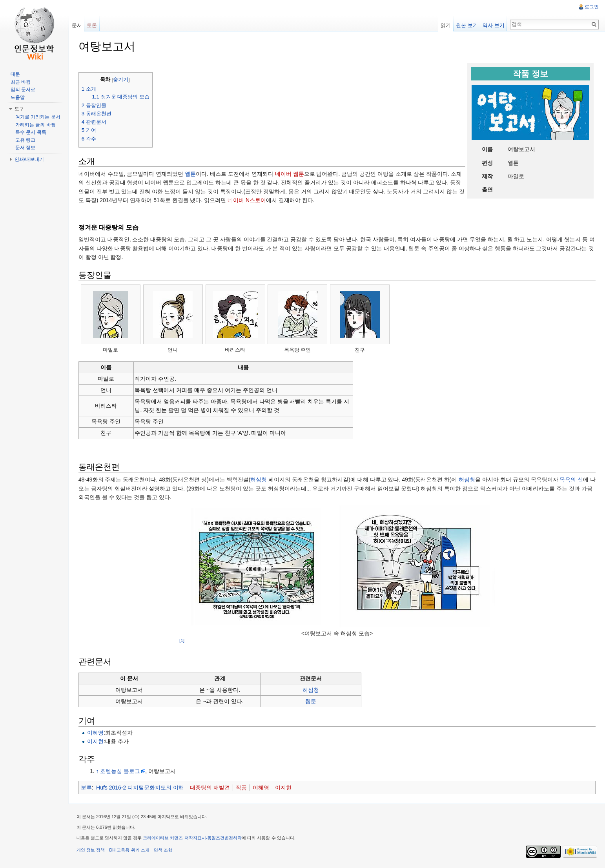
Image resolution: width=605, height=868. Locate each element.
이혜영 (96, 733)
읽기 (446, 25)
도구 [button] (19, 109)
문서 (77, 25)
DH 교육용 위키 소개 (129, 850)
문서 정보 (25, 148)
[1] (182, 640)
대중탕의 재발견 (210, 788)
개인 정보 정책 (91, 850)
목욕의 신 (572, 480)
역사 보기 (494, 25)
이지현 (96, 742)
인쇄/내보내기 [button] (29, 159)
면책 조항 (163, 850)
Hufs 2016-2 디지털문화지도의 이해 (140, 788)
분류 (87, 788)
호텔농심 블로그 (121, 771)
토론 (92, 25)
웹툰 (191, 174)
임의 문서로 (23, 89)
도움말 (18, 97)
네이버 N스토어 (247, 200)
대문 (15, 74)
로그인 (592, 7)
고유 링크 (25, 140)
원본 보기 (467, 25)
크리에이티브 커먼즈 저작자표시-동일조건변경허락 (193, 838)
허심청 (259, 480)
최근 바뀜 (21, 82)
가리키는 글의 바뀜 (36, 125)
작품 (242, 788)
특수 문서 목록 (31, 132)
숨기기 (121, 80)
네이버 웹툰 (290, 174)
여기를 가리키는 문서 (38, 117)
